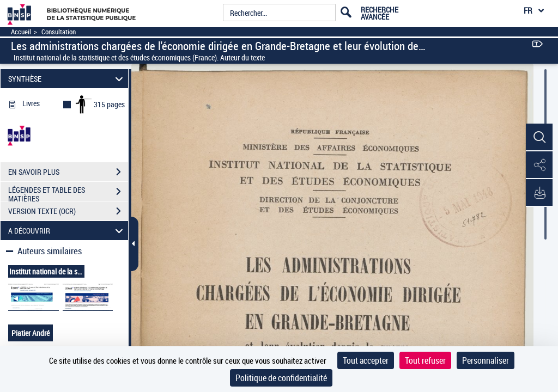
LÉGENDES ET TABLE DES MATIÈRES (68, 193)
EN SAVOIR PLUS (68, 172)
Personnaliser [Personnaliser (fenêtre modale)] (486, 360)
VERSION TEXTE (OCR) (68, 211)
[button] (539, 138)
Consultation (59, 32)
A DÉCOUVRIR (67, 231)
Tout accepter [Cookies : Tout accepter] (366, 360)
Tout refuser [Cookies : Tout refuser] (425, 360)
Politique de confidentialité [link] (281, 378)
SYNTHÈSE (67, 79)
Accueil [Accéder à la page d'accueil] (21, 32)
